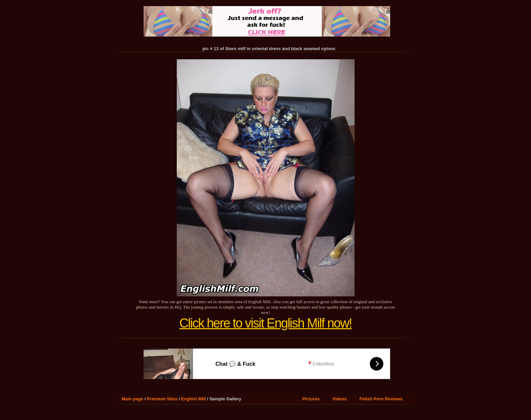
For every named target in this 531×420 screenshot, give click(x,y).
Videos (340, 399)
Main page (132, 399)
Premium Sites (162, 399)
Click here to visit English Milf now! (266, 323)
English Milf (194, 399)
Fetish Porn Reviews (381, 399)
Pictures (311, 399)
